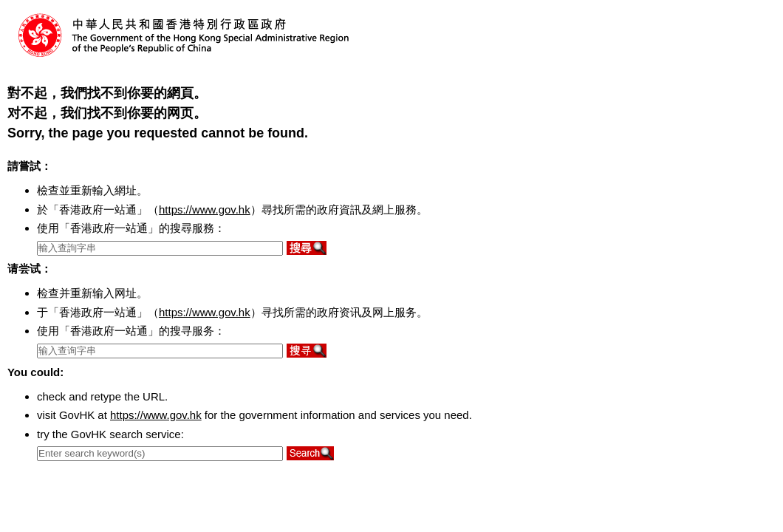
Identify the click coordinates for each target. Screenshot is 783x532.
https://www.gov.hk (205, 209)
